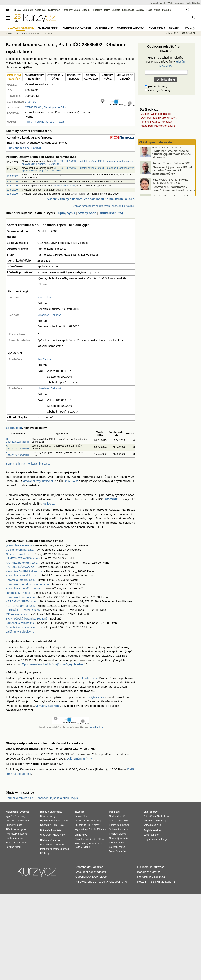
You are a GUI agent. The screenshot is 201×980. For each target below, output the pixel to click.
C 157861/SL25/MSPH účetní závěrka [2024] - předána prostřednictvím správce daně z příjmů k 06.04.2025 (78, 162)
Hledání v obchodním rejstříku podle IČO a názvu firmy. (166, 62)
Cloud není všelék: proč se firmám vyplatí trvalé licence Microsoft (172, 156)
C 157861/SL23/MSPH (18, 454)
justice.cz (49, 503)
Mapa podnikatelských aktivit (158, 126)
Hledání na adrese (77, 28)
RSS (151, 882)
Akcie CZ (28, 10)
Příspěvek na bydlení (16, 829)
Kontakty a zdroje (47, 706)
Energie (116, 10)
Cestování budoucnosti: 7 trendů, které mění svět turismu (174, 190)
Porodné (59, 845)
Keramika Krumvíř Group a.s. (24, 588)
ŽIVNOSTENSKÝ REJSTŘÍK (34, 77)
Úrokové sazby (48, 816)
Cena (153, 816)
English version (152, 830)
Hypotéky (97, 10)
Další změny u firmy (79, 759)
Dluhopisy (80, 821)
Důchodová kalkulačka (17, 821)
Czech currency (152, 835)
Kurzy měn (54, 10)
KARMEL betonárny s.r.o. (22, 563)
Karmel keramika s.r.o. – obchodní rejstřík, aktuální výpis (42, 798)
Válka (157, 10)
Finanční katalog (118, 834)
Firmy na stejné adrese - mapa (44, 122)
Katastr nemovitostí (119, 825)
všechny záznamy (158, 90)
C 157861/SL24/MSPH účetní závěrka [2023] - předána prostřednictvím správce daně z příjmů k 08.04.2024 (78, 169)
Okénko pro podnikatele (155, 142)
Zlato (77, 10)
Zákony (140, 10)
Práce (149, 10)
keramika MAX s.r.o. (19, 593)
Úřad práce (46, 835)
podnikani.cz (96, 727)
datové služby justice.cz (38, 481)
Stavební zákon (117, 847)
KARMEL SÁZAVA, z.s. (20, 567)
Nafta (100, 844)
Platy (62, 835)
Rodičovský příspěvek (17, 834)
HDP (90, 825)
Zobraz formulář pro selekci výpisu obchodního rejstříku (104, 206)
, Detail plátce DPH (46, 107)
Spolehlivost (163, 816)
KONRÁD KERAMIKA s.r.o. (23, 610)
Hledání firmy (48, 28)
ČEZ (85, 816)
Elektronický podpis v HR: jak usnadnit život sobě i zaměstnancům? (173, 172)
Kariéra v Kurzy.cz (149, 872)
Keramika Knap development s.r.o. (28, 584)
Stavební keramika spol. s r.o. (25, 627)
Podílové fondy (93, 821)
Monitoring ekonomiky (155, 821)
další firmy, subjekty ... (20, 631)
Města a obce (116, 821)
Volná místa (55, 830)
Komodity (67, 10)
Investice (80, 812)
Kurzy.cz (10, 33)
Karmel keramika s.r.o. (45, 33)
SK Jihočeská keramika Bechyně (27, 618)
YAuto (170, 3)
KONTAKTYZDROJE (74, 77)
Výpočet (24, 812)
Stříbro (101, 839)
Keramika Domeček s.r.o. (22, 575)
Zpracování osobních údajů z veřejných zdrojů (54, 664)
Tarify (107, 10)
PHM (85, 844)
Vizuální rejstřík (21, 28)
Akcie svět (41, 10)
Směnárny (45, 825)
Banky (44, 812)
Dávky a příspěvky (50, 840)
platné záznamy (156, 86)
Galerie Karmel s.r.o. (19, 554)
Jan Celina (44, 297)
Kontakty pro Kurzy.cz (151, 877)
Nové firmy (157, 28)
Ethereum (102, 829)
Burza (78, 816)
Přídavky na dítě (14, 825)
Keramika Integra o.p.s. (21, 580)
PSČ (127, 821)
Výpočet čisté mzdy (16, 816)
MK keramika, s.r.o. (18, 614)
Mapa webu (156, 825)
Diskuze (166, 10)
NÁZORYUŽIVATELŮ (91, 77)
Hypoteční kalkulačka (17, 843)
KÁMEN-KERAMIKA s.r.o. (22, 558)
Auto (146, 816)
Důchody (45, 853)
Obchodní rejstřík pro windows (159, 118)
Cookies (98, 867)
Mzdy (56, 835)
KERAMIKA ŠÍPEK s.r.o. (21, 601)
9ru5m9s (30, 102)
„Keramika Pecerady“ (19, 545)
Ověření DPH (104, 28)
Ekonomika (80, 825)
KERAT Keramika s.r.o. (20, 606)
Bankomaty (56, 812)
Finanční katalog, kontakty (156, 122)
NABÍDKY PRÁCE (107, 77)
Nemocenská (47, 845)
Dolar (62, 825)
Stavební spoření (60, 821)
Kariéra (153, 3)
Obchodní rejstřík (24, 33)
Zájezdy (162, 3)
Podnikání (115, 812)
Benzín (92, 844)
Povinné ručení (13, 847)
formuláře (121, 851)
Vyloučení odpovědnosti (91, 872)
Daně (112, 851)
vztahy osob (87, 213)
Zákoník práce (116, 843)
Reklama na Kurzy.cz (151, 867)
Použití (142, 882)
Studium (197, 3)
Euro (55, 825)
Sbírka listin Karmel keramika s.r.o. (28, 464)
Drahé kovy (81, 835)
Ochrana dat (83, 867)
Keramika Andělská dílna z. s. (25, 571)
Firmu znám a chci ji (24, 148)
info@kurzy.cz (89, 678)
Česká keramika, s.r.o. (20, 550)
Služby (174, 28)
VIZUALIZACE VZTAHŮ (125, 77)
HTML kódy (164, 882)
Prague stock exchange (156, 839)
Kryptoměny (81, 829)
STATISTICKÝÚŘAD (55, 77)
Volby (146, 825)
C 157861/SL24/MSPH (18, 447)
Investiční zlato (89, 839)
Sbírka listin (14, 428)
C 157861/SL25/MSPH (18, 440)
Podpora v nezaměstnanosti (54, 849)
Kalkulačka (128, 10)
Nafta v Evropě (82, 847)
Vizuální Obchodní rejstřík (156, 114)
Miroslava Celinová (65, 185)
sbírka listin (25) (111, 213)
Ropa (77, 844)
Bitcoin (86, 10)
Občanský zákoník (118, 838)
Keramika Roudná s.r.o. (21, 597)
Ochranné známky (131, 28)
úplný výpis (67, 213)
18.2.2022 (12, 176)
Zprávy (18, 10)
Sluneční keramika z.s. (20, 623)
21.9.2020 (12, 181)
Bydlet (189, 3)
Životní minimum (14, 838)
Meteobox (179, 3)
